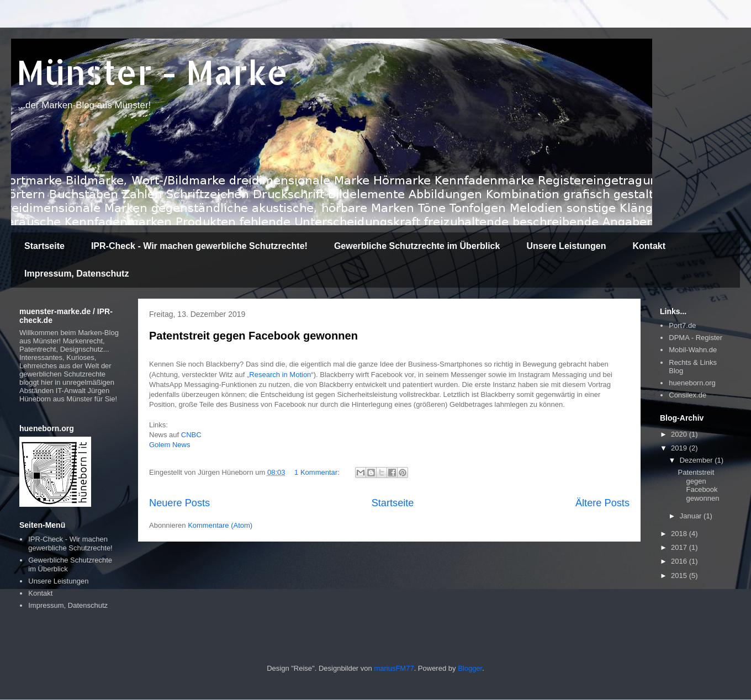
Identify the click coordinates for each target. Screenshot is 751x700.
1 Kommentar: (318, 472)
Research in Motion (280, 375)
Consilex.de (687, 395)
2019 (680, 448)
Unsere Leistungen (566, 246)
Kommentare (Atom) (220, 525)
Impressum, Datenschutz (76, 274)
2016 (680, 561)
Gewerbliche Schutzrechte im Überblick (417, 246)
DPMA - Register (696, 338)
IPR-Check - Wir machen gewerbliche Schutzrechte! (199, 246)
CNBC (191, 435)
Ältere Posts (602, 503)
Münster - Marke (152, 72)
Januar (692, 516)
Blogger (470, 668)
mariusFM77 (394, 668)
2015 (680, 576)
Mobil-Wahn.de (693, 350)
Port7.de (682, 325)
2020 (680, 434)
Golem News (170, 445)
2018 (680, 534)
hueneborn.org (692, 383)
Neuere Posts (179, 503)
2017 (680, 547)
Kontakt (649, 246)
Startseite (44, 246)
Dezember (697, 460)
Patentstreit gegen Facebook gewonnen (253, 336)
